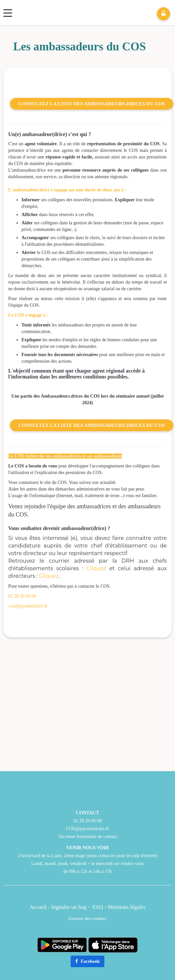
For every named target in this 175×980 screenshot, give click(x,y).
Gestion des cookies (87, 918)
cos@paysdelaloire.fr (28, 606)
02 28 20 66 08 (22, 596)
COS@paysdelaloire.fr (87, 828)
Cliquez (96, 568)
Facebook (87, 961)
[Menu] (8, 13)
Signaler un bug (70, 907)
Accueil (38, 907)
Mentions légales (126, 907)
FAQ (98, 907)
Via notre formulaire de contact (87, 836)
